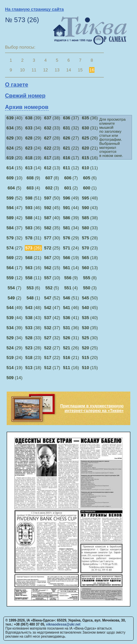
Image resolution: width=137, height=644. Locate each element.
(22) (71, 148)
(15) (14, 168)
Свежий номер (25, 96)
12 (46, 70)
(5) (15, 188)
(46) (33, 208)
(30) (14, 138)
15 (80, 70)
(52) (14, 198)
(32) (71, 128)
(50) (52, 198)
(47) (14, 208)
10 (22, 70)
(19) (33, 158)
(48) (90, 198)
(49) (71, 198)
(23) (52, 148)
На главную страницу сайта (34, 9)
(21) (90, 148)
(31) (90, 128)
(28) (52, 138)
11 (34, 70)
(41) (33, 218)
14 (69, 70)
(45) (52, 208)
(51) (33, 198)
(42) (14, 218)
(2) (71, 188)
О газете (17, 85)
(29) (33, 138)
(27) (71, 138)
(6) (90, 178)
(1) (90, 188)
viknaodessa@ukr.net (63, 624)
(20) (14, 158)
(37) (71, 118)
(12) (71, 168)
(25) (14, 148)
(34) (33, 128)
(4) (33, 188)
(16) (90, 158)
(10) (14, 178)
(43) (90, 208)
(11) (90, 168)
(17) (71, 158)
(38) (52, 118)
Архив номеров (27, 107)
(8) (52, 178)
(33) (52, 128)
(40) (14, 118)
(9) (33, 178)
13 (57, 70)
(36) (90, 118)
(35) (14, 128)
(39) (33, 118)
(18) (52, 158)
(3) (52, 188)
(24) (33, 148)
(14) (33, 168)
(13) (52, 168)
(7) (71, 178)
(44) (71, 208)
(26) (90, 138)
